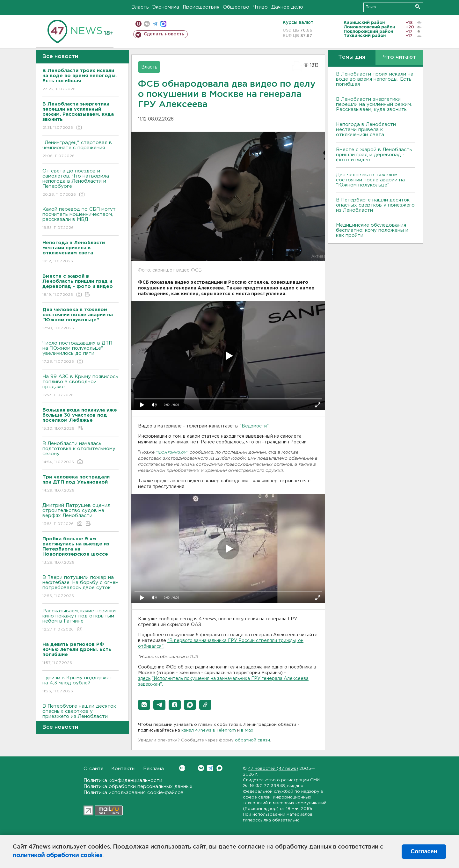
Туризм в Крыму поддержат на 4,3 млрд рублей (80, 685)
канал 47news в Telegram (209, 730)
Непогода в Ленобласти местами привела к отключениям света (366, 130)
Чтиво (260, 7)
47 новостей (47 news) (273, 769)
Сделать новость (164, 34)
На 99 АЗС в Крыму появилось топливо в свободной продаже (80, 386)
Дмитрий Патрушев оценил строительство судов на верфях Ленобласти (80, 515)
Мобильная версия (138, 24)
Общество (236, 7)
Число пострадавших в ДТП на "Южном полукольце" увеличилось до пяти (80, 353)
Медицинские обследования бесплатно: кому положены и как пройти (372, 230)
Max (219, 768)
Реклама (153, 769)
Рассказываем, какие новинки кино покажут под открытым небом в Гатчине (80, 620)
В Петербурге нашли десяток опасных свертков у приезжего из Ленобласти (80, 716)
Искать (418, 7)
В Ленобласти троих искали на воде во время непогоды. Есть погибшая (375, 79)
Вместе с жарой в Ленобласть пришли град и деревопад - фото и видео (374, 155)
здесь (144, 679)
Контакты (123, 769)
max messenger (163, 24)
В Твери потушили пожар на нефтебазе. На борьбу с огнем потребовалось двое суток (80, 587)
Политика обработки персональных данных (138, 787)
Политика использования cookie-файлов (134, 793)
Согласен (424, 851)
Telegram (210, 768)
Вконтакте (182, 768)
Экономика (166, 7)
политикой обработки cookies (58, 856)
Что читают (400, 57)
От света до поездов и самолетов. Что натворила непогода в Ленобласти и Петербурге (80, 183)
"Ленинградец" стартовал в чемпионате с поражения (80, 150)
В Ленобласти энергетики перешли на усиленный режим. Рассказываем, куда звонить (374, 104)
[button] (144, 705)
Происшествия (201, 7)
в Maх (247, 730)
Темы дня (352, 57)
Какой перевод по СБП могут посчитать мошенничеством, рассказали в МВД (80, 219)
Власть (140, 7)
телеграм (155, 24)
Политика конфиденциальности (123, 780)
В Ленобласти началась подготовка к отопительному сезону (80, 453)
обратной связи (252, 740)
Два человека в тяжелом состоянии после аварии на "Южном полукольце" (370, 180)
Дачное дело (287, 7)
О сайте (94, 769)
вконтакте (147, 24)
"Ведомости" (254, 426)
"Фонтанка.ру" (172, 452)
